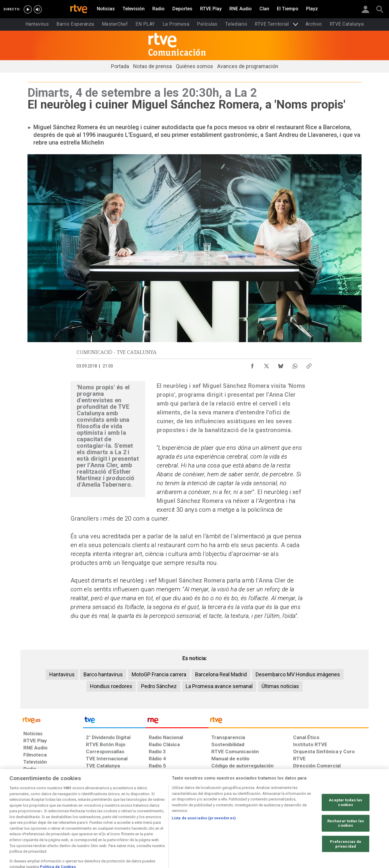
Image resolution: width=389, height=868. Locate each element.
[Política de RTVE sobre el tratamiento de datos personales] (77, 823)
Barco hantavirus (103, 674)
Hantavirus (62, 674)
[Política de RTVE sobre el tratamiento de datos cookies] (130, 823)
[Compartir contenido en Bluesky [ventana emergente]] (281, 365)
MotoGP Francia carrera (159, 674)
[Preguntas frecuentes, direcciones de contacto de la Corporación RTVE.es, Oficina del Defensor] (296, 823)
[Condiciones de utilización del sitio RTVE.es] (33, 823)
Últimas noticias (280, 686)
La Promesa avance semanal (219, 686)
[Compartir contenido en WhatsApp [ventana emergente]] (295, 365)
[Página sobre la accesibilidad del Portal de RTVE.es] (229, 823)
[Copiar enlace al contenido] (309, 365)
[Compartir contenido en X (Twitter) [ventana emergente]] (267, 365)
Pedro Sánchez (159, 686)
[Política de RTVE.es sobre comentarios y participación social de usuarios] (343, 823)
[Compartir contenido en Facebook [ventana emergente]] (252, 365)
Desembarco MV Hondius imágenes (298, 674)
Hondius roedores (111, 686)
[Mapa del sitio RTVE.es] (265, 823)
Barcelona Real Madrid (221, 674)
